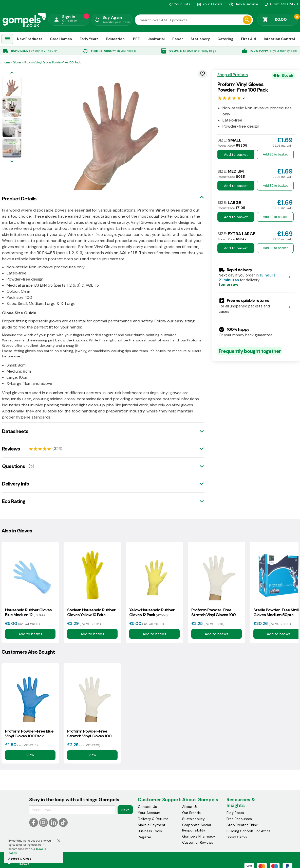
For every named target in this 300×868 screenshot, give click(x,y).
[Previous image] (12, 73)
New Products (30, 39)
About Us (190, 807)
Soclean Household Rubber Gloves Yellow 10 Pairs (91, 612)
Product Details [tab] (19, 199)
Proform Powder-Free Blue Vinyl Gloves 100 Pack (29, 734)
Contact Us (147, 807)
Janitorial (156, 39)
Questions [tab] (14, 466)
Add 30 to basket (275, 154)
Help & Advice (243, 4)
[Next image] (12, 162)
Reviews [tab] (11, 449)
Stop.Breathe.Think (242, 825)
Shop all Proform (233, 75)
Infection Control (279, 39)
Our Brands (191, 813)
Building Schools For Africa (249, 831)
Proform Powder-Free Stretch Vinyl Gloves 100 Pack (213, 612)
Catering (225, 39)
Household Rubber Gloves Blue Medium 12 (28, 612)
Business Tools (150, 831)
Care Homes (61, 39)
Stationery (200, 39)
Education (115, 39)
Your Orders (210, 4)
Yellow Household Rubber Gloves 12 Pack (152, 612)
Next (125, 810)
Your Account (149, 813)
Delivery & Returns (153, 819)
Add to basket (236, 154)
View (30, 755)
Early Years (89, 39)
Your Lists (179, 4)
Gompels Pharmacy (199, 836)
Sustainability (193, 819)
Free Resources (239, 819)
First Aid (249, 39)
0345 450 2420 (281, 4)
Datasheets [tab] (15, 431)
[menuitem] (7, 39)
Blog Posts (235, 813)
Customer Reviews (198, 842)
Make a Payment (152, 825)
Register (145, 837)
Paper (178, 39)
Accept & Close (20, 859)
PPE (136, 39)
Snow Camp (237, 837)
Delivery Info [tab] (16, 484)
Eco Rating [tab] (14, 501)
